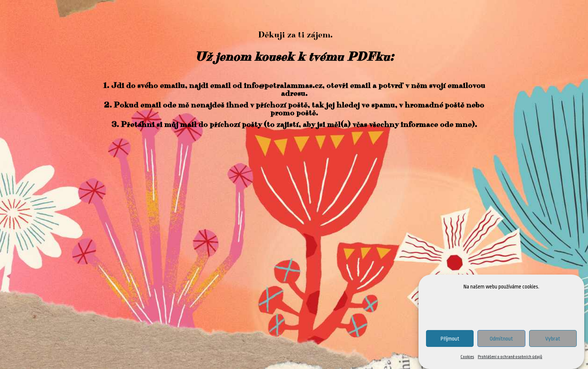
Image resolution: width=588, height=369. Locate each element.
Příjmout (450, 339)
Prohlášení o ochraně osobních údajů (510, 357)
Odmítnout (501, 339)
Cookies (467, 357)
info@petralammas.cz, (284, 86)
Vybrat (553, 339)
